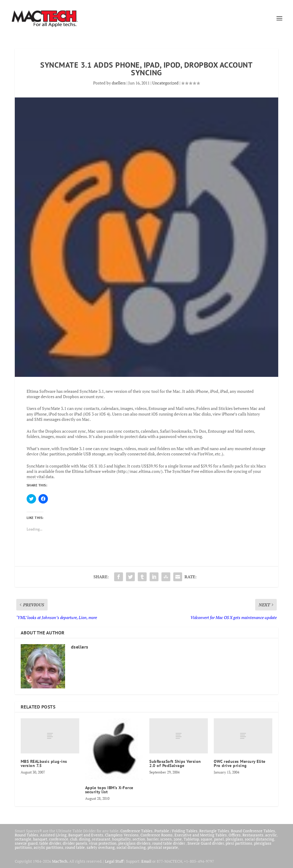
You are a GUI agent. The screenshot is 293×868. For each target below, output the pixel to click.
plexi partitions (239, 843)
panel (219, 839)
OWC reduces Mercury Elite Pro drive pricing (240, 763)
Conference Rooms (157, 835)
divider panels (75, 843)
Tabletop (191, 839)
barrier (153, 839)
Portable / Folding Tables (176, 831)
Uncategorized (165, 83)
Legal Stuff (114, 861)
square (207, 839)
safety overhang (101, 847)
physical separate (163, 847)
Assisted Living (53, 835)
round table (75, 847)
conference (59, 839)
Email (146, 861)
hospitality (121, 839)
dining (85, 839)
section (139, 839)
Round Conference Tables (253, 831)
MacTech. (60, 861)
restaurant (101, 839)
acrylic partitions (48, 847)
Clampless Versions (122, 835)
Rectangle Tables (214, 831)
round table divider (169, 843)
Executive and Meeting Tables (201, 835)
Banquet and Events (86, 835)
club (74, 839)
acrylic (271, 835)
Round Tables (26, 835)
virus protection (103, 843)
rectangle (23, 839)
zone (178, 839)
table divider (50, 843)
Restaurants (253, 835)
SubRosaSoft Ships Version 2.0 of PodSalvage (175, 763)
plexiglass (234, 839)
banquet (40, 839)
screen (166, 839)
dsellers (119, 83)
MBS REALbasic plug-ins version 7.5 (44, 763)
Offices (235, 835)
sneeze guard (26, 843)
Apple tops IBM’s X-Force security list (109, 790)
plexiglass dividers (134, 843)
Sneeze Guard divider (206, 843)
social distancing (259, 839)
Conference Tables (136, 831)
